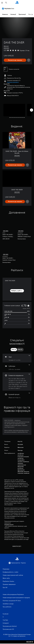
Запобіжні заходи (9, 525)
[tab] (14, 350)
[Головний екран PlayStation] (17, 3)
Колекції (13, 14)
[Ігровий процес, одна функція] (17, 396)
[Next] (31, 110)
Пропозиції (22, 14)
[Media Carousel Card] (14, 110)
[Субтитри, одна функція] (17, 367)
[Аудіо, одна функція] (17, 358)
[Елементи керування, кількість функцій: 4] (17, 381)
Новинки (5, 14)
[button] (13, 82)
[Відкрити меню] (2, 3)
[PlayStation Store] (8, 8)
